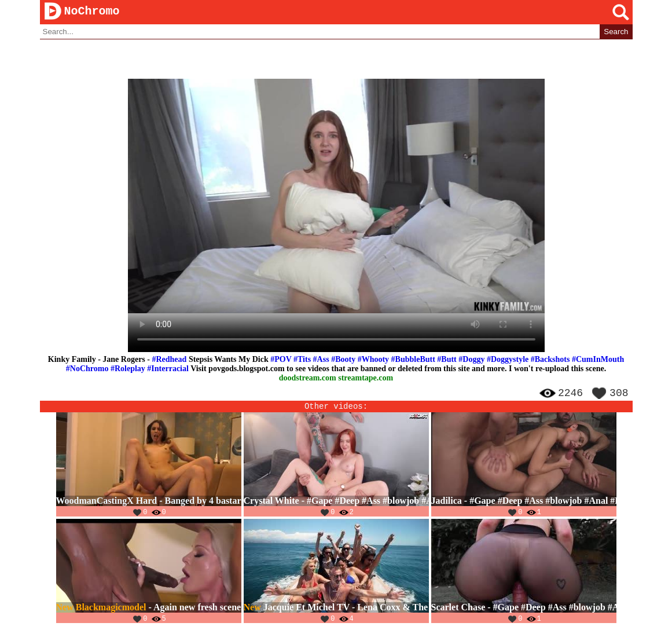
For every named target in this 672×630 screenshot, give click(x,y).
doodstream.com (308, 378)
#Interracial (168, 369)
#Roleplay (128, 369)
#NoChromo (87, 369)
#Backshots (550, 360)
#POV (281, 360)
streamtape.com (366, 378)
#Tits (302, 360)
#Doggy (471, 360)
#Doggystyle (508, 360)
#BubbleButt (413, 360)
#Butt (447, 360)
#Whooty (373, 360)
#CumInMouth (598, 360)
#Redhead (169, 360)
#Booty (343, 360)
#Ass (321, 360)
